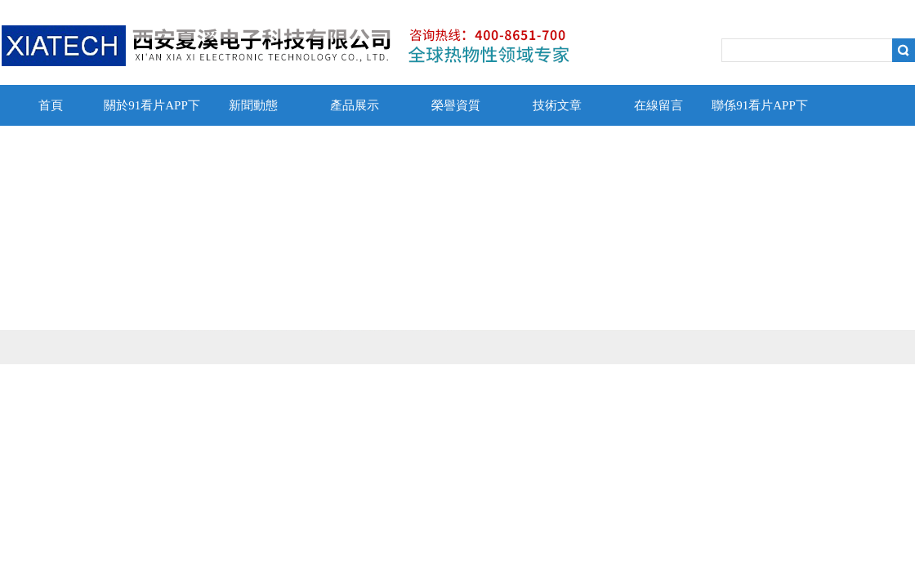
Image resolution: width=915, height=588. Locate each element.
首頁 (51, 105)
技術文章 (557, 105)
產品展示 (355, 105)
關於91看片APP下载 (152, 112)
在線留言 (658, 105)
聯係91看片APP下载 (760, 112)
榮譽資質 (456, 105)
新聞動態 (253, 105)
